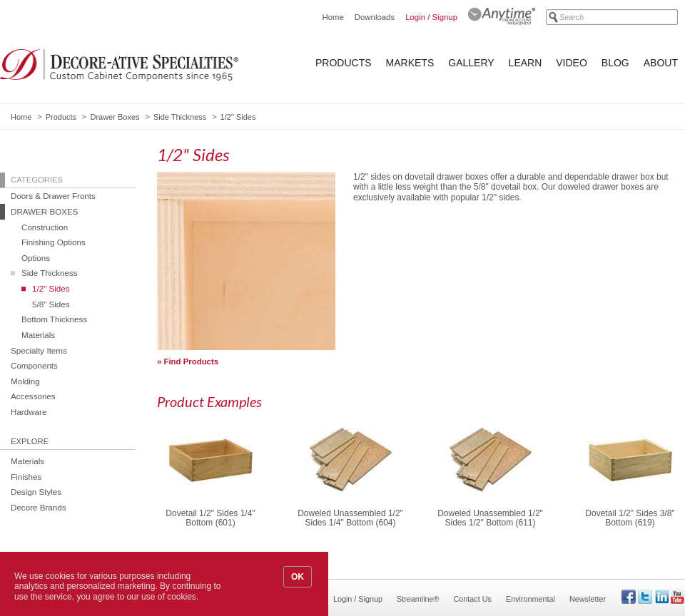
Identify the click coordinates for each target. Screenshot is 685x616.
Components (34, 365)
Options (36, 258)
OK (298, 577)
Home (333, 17)
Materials (38, 335)
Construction (45, 227)
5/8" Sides (51, 304)
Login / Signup (431, 17)
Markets (410, 63)
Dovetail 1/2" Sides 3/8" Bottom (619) (630, 518)
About (661, 63)
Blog (615, 63)
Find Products (192, 361)
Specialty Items (39, 350)
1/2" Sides (51, 288)
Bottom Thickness (54, 319)
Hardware (29, 412)
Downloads (375, 17)
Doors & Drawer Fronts (53, 196)
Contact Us (473, 599)
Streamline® (418, 599)
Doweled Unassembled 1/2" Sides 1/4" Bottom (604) (350, 518)
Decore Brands (39, 507)
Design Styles (36, 492)
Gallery (471, 63)
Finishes (26, 477)
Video (572, 63)
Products (344, 63)
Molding (25, 381)
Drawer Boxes (115, 117)
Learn (526, 63)
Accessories (33, 396)
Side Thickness (180, 117)
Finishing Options (54, 242)
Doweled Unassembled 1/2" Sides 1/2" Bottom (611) (490, 518)
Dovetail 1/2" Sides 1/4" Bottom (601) (210, 518)
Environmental (531, 599)
